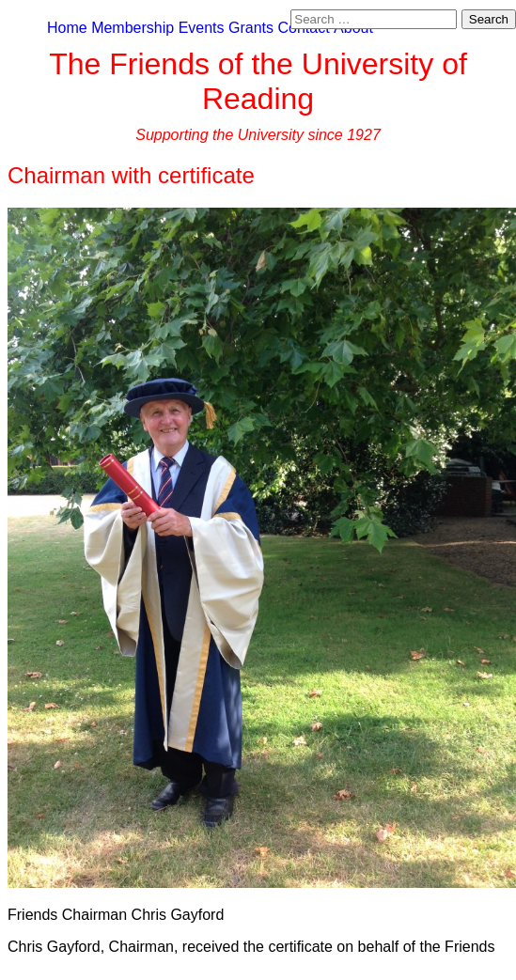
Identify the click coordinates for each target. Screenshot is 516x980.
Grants (251, 28)
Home (67, 28)
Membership (133, 28)
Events (202, 28)
